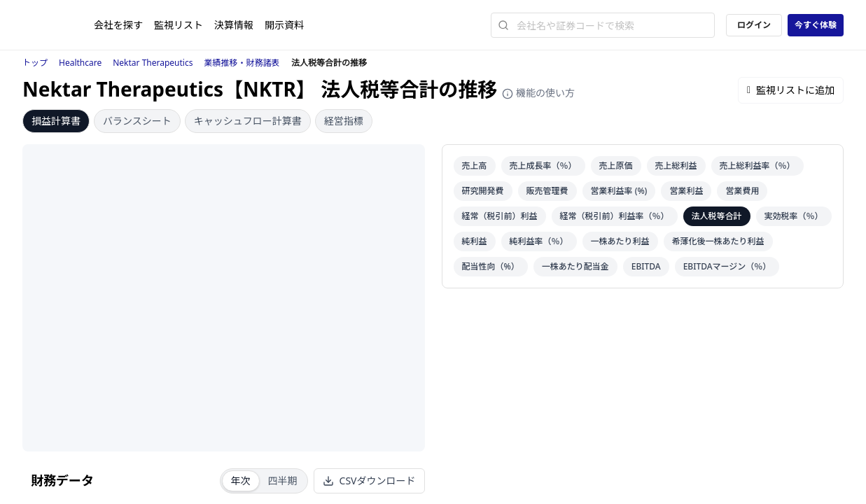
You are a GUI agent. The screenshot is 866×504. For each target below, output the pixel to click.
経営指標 (344, 121)
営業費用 (742, 191)
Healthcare (80, 63)
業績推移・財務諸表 (242, 63)
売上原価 (616, 166)
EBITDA (646, 266)
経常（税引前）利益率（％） (615, 216)
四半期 (283, 481)
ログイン (754, 25)
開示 (284, 25)
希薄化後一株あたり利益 (718, 241)
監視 (179, 25)
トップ (35, 63)
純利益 (475, 241)
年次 (241, 481)
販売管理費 (547, 191)
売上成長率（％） (543, 166)
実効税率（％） (794, 216)
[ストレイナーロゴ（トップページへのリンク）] (58, 25)
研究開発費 (483, 191)
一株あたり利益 (620, 241)
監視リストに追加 (791, 90)
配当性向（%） (491, 266)
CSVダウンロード (369, 481)
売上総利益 (676, 166)
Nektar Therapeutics (153, 63)
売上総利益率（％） (757, 166)
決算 (234, 25)
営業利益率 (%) (619, 191)
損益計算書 (56, 121)
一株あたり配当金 (575, 266)
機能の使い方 (538, 93)
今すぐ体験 (816, 25)
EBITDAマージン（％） (727, 266)
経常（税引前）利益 (500, 216)
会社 (118, 25)
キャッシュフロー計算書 (248, 121)
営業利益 (686, 191)
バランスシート (137, 121)
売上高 (475, 166)
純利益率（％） (539, 241)
